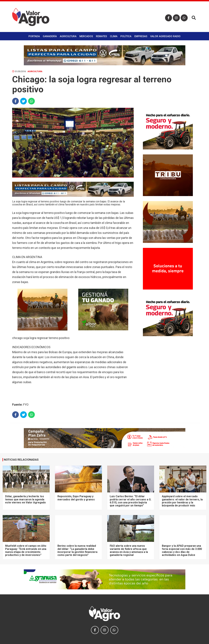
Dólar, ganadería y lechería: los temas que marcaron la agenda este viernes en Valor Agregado (25, 499)
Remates (101, 36)
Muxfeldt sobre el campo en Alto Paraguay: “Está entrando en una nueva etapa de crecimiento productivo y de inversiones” (26, 550)
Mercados (86, 36)
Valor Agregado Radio (165, 36)
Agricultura (68, 36)
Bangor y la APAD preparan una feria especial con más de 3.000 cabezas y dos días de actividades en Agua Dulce (182, 550)
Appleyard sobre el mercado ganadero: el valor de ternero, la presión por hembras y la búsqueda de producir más (182, 501)
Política (126, 36)
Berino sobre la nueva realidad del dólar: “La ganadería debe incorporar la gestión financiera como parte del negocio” (77, 550)
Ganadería (50, 36)
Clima (114, 36)
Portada (34, 36)
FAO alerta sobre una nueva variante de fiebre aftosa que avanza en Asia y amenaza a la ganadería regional (129, 550)
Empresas (141, 36)
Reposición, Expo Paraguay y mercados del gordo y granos (76, 498)
